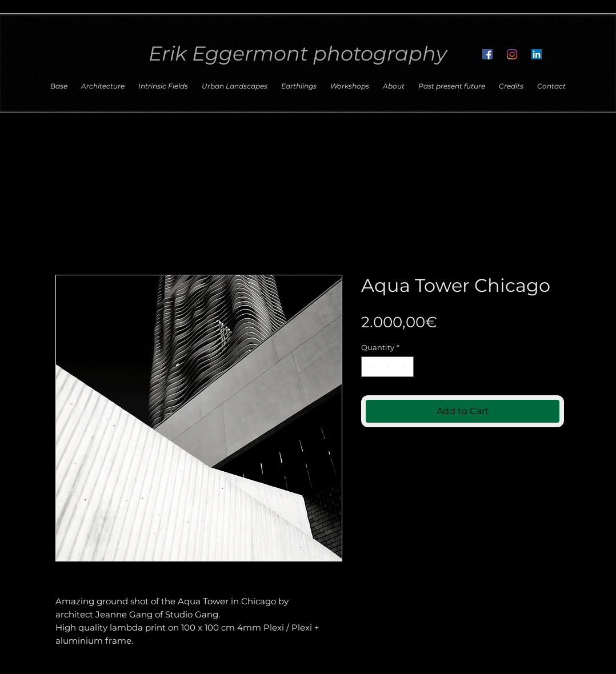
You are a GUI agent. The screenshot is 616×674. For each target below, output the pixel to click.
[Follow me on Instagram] (512, 54)
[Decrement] (370, 367)
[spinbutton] (388, 367)
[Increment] (406, 367)
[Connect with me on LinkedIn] (537, 54)
